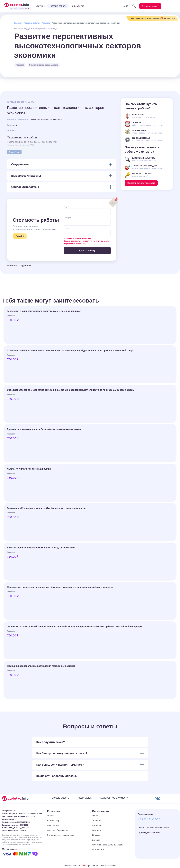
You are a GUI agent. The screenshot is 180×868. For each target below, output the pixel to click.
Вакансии (97, 825)
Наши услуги (85, 798)
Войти (125, 6)
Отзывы (96, 835)
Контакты (97, 830)
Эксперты (97, 820)
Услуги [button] (39, 6)
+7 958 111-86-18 (149, 819)
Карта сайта (98, 850)
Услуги (50, 816)
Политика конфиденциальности (108, 845)
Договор (96, 840)
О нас (95, 816)
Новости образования (58, 830)
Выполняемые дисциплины (60, 835)
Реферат (46, 23)
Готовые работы (58, 6)
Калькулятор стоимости (114, 798)
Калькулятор (77, 6)
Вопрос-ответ (54, 825)
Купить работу (87, 250)
